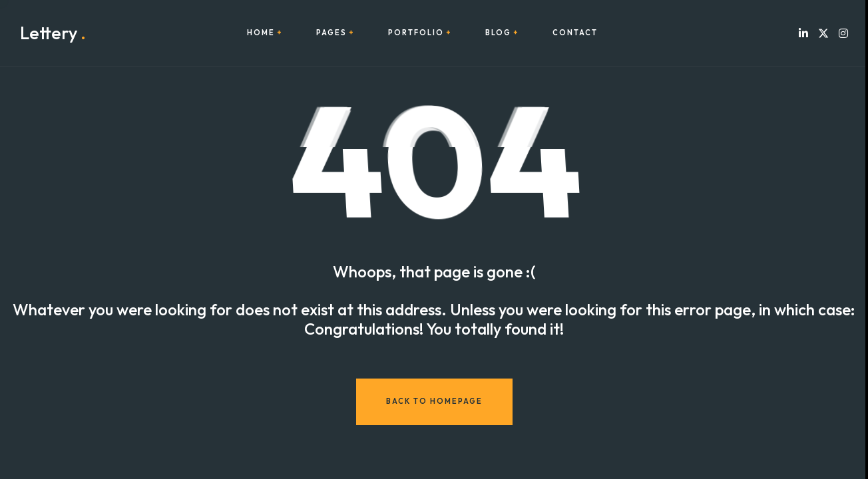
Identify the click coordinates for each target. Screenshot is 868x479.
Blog (498, 33)
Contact (575, 33)
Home (261, 33)
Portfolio (416, 33)
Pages (331, 33)
